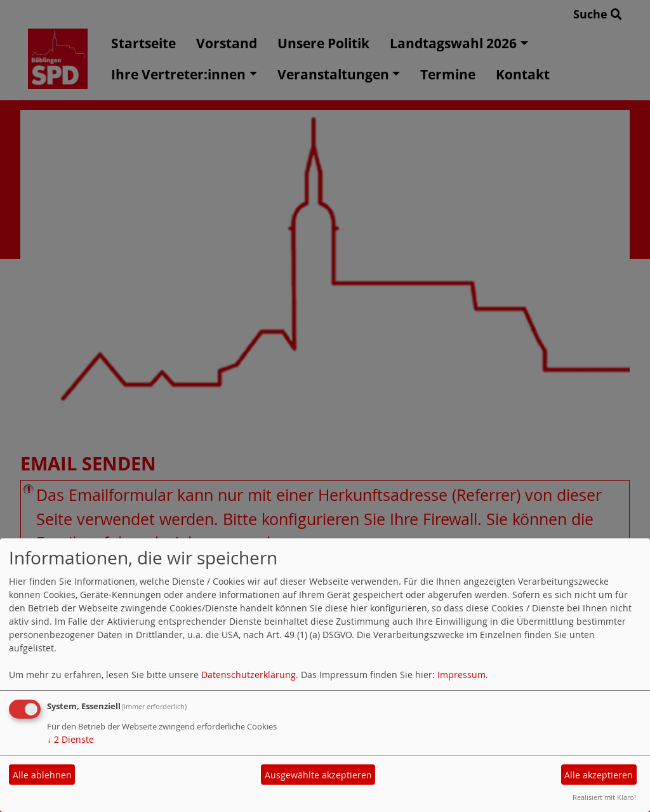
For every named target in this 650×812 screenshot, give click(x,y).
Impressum (461, 675)
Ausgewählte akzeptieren (318, 775)
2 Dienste (70, 739)
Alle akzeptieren (599, 775)
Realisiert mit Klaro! (604, 797)
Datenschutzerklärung (249, 675)
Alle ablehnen (42, 775)
